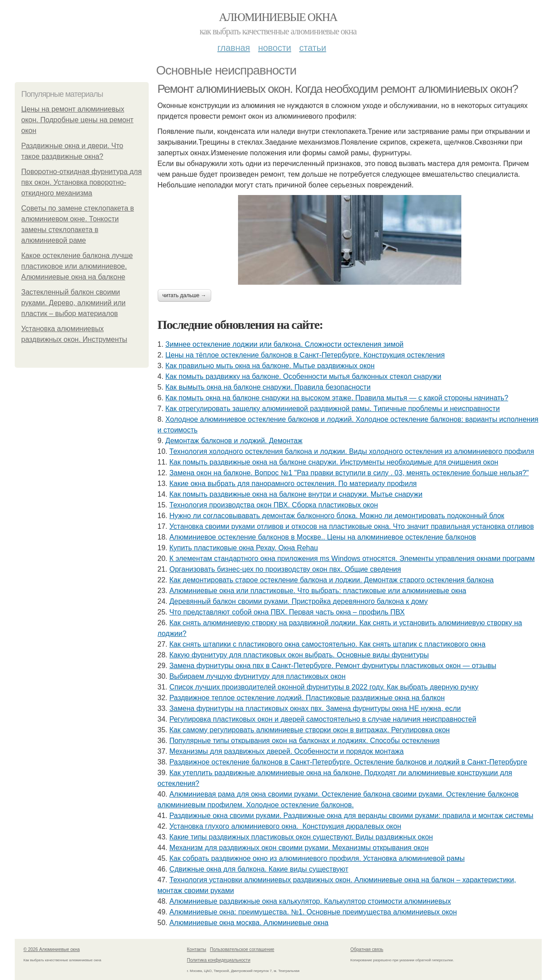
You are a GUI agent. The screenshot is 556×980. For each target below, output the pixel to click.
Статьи (313, 48)
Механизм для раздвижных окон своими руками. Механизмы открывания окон (299, 848)
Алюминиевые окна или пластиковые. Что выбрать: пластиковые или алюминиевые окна (318, 591)
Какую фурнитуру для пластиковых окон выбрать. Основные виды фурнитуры (299, 655)
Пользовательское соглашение (242, 949)
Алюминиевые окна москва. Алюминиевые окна (249, 923)
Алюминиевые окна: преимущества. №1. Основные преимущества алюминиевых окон (313, 912)
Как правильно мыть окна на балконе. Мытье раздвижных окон (270, 366)
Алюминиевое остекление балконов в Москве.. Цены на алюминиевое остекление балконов (323, 537)
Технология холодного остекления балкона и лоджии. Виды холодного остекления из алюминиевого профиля (352, 451)
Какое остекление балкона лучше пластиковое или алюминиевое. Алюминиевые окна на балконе (77, 266)
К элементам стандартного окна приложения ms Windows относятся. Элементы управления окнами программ (352, 559)
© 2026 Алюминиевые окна (52, 949)
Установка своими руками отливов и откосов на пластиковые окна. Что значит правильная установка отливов (351, 526)
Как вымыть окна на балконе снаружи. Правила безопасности (268, 387)
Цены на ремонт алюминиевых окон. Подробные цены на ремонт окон (77, 120)
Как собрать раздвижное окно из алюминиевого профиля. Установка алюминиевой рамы (317, 858)
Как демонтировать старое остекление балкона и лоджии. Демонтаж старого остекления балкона (331, 580)
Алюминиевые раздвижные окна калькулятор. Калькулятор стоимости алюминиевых (310, 901)
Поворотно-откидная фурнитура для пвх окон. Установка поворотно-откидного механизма (82, 182)
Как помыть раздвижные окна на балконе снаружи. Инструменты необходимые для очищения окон (334, 462)
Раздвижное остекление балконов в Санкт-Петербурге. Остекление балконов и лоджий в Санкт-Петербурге (348, 762)
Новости (275, 48)
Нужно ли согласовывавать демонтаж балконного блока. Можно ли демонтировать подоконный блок (337, 516)
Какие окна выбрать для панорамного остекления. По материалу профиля (293, 484)
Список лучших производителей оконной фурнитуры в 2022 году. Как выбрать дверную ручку (324, 687)
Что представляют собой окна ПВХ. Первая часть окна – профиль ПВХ (287, 612)
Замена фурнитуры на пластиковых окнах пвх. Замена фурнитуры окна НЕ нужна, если (315, 708)
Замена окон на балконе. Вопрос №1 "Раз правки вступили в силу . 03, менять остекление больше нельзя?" (349, 473)
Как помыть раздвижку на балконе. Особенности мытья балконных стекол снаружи (303, 376)
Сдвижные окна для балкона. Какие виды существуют (259, 869)
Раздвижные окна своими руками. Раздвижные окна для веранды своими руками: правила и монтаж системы (351, 816)
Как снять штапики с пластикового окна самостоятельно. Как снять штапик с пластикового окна (327, 644)
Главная (234, 48)
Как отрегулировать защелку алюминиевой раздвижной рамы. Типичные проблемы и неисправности (332, 409)
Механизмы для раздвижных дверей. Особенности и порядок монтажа (286, 751)
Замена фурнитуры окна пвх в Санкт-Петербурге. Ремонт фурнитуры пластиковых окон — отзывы (333, 666)
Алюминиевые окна (278, 17)
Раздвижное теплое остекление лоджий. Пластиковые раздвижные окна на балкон (307, 698)
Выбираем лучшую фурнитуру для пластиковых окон (257, 676)
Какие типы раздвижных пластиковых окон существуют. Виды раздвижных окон (301, 837)
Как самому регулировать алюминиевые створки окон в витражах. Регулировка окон (309, 730)
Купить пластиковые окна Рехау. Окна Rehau (244, 548)
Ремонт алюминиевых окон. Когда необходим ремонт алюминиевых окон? (338, 89)
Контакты (197, 949)
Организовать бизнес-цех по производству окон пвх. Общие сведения (285, 569)
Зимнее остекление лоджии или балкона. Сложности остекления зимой (284, 344)
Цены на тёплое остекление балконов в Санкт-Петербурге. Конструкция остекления (305, 355)
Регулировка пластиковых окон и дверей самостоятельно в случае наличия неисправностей (323, 719)
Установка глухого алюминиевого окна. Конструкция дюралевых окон (285, 826)
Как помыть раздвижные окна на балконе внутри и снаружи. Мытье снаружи (296, 494)
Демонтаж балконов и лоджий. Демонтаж (234, 441)
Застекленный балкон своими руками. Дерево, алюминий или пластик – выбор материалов (74, 303)
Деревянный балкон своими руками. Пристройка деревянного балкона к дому (298, 601)
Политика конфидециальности (219, 960)
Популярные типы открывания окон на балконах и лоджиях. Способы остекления (304, 741)
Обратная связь (367, 949)
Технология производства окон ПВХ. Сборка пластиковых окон (274, 505)
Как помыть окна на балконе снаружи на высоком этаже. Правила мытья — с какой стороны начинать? (337, 398)
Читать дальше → (184, 295)
